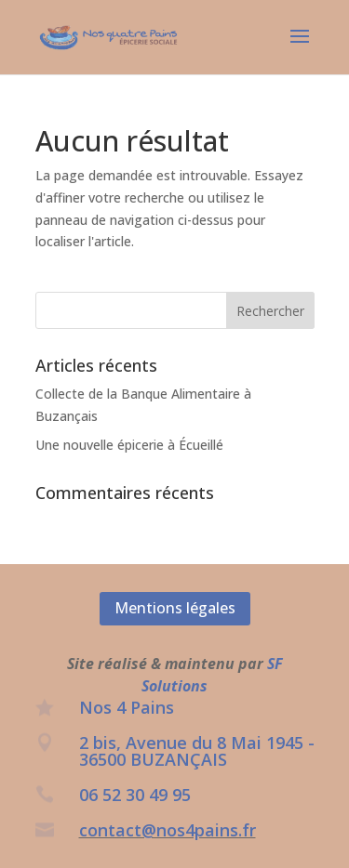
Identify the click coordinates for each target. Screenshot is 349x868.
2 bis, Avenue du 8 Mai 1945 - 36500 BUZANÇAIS (197, 751)
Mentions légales (175, 608)
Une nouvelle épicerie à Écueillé (129, 445)
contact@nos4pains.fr (168, 830)
